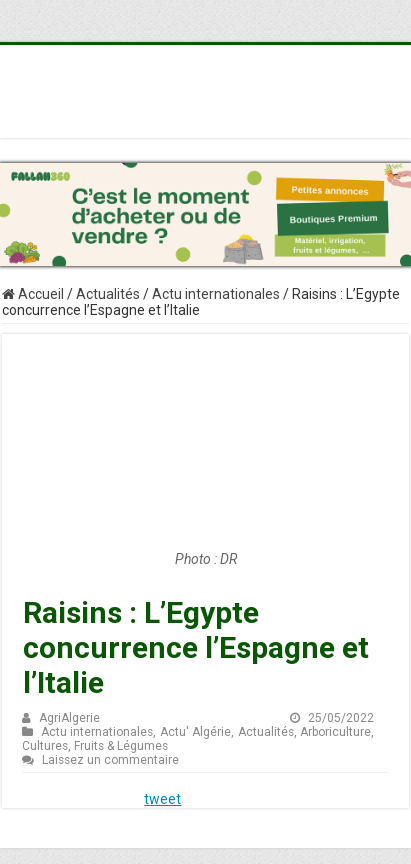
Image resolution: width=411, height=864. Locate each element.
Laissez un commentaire (110, 760)
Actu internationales (216, 294)
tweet (162, 799)
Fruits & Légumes (121, 746)
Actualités (108, 294)
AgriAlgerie (69, 718)
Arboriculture (335, 732)
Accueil (33, 294)
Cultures (45, 746)
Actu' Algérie (195, 732)
